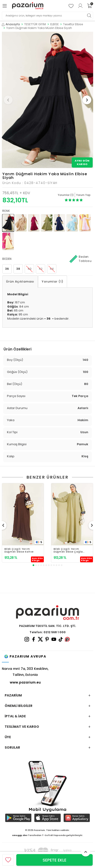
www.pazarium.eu (25, 682)
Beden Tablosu (81, 259)
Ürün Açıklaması (20, 281)
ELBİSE (54, 24)
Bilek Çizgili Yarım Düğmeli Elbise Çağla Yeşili (68, 550)
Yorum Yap (83, 195)
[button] (8, 100)
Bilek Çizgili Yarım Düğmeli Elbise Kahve (19, 550)
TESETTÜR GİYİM (35, 24)
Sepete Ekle (54, 860)
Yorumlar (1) (53, 281)
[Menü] (5, 6)
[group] (47, 100)
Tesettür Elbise (73, 24)
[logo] (28, 6)
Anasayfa (11, 24)
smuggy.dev (20, 835)
